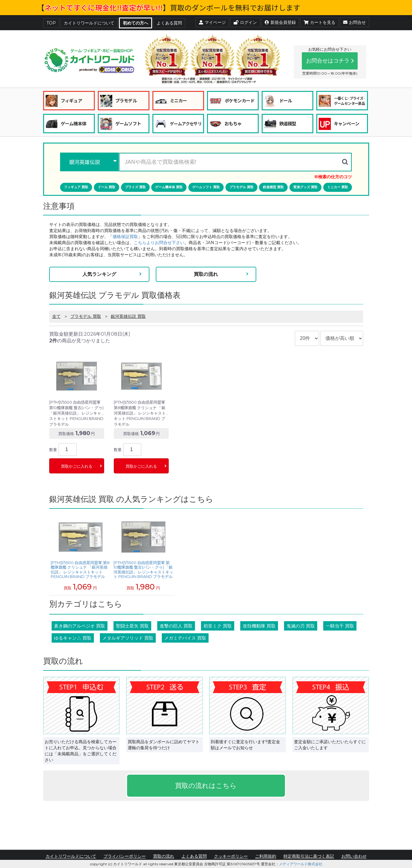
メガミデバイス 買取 (185, 638)
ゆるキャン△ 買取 (73, 638)
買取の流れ (206, 274)
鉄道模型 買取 (273, 187)
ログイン (245, 22)
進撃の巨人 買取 (176, 626)
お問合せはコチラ (328, 61)
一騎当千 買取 (340, 626)
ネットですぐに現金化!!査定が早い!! (104, 7)
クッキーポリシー (231, 856)
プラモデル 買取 (241, 187)
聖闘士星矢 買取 (132, 626)
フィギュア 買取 (76, 187)
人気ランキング (99, 274)
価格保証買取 (125, 237)
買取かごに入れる (77, 466)
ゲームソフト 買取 (206, 187)
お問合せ (355, 22)
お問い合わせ (354, 856)
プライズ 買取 (135, 187)
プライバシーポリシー (125, 856)
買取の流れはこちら (206, 786)
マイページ (212, 22)
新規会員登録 (280, 22)
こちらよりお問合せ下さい (159, 243)
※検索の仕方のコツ (333, 177)
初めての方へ (136, 23)
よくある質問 (169, 23)
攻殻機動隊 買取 (259, 626)
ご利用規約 (266, 856)
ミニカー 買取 (338, 187)
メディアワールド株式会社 (301, 864)
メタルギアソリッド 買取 (128, 638)
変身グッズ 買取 (305, 187)
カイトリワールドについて (89, 23)
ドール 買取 (107, 187)
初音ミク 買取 (218, 626)
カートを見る (319, 22)
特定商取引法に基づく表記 (309, 856)
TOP (51, 23)
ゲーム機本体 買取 (169, 187)
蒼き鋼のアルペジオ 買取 (80, 626)
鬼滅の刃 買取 (301, 626)
